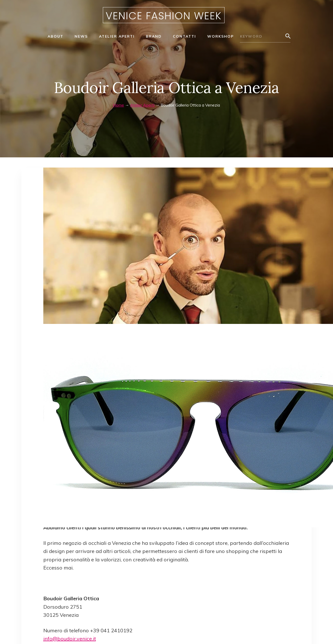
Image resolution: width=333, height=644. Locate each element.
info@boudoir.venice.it (70, 639)
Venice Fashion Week (164, 16)
